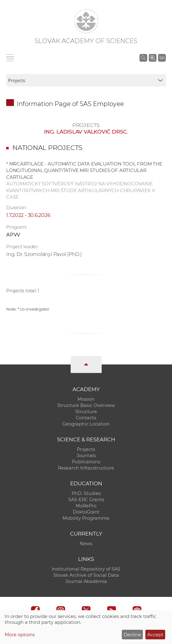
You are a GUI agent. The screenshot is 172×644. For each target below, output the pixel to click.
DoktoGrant (86, 512)
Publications (86, 462)
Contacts (86, 418)
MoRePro (86, 506)
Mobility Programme (86, 518)
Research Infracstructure (86, 468)
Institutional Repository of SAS (86, 569)
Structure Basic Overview (86, 405)
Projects (86, 449)
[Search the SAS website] (143, 58)
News (86, 544)
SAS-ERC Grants (86, 500)
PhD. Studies (86, 493)
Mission (86, 399)
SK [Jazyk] (162, 58)
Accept (155, 635)
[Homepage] (86, 21)
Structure (86, 412)
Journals (86, 456)
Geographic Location (86, 424)
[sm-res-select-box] (86, 80)
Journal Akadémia (86, 581)
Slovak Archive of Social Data (86, 575)
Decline (132, 635)
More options (20, 635)
